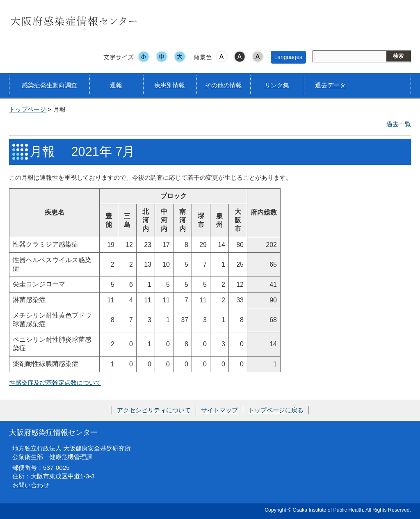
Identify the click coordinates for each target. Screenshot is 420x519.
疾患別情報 (170, 85)
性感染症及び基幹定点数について (55, 383)
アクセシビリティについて (154, 410)
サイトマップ (219, 410)
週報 (116, 85)
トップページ (27, 109)
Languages (288, 57)
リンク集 (277, 85)
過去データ (330, 85)
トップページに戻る (276, 410)
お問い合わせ (31, 485)
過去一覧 (399, 124)
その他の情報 (224, 85)
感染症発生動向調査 (49, 85)
